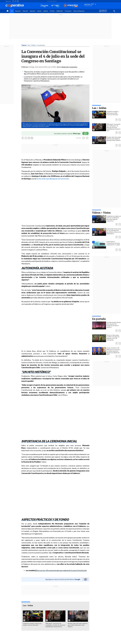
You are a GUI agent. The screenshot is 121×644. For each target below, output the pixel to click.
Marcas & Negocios (79, 11)
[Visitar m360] (103, 13)
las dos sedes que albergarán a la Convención (53, 179)
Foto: (24, 86)
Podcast (52, 11)
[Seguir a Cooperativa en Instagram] (18, 1)
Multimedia (60, 11)
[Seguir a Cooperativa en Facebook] (13, 1)
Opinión (46, 11)
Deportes (25, 11)
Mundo (39, 11)
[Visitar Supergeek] (106, 13)
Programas (68, 11)
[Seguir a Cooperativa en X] (16, 1)
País (12, 11)
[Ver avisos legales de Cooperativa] (100, 13)
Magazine (18, 11)
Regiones (33, 11)
